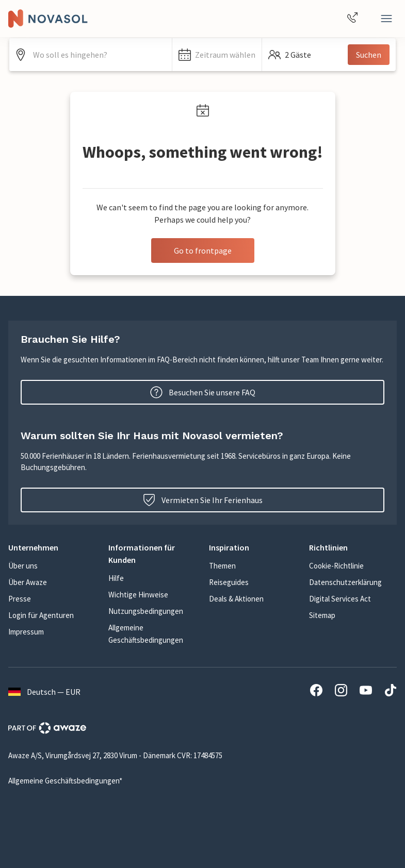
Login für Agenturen (41, 615)
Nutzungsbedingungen (146, 611)
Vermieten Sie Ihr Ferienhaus (203, 500)
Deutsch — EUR (44, 692)
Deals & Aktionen (236, 599)
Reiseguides (229, 582)
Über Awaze (28, 582)
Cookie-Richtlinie (336, 566)
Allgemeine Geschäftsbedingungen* (65, 781)
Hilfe (116, 578)
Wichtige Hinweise (138, 595)
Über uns (23, 566)
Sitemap (322, 615)
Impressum (26, 632)
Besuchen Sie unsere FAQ (203, 392)
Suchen (369, 55)
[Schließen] (386, 19)
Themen (222, 566)
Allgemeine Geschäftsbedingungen (146, 634)
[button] (217, 55)
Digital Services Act (340, 599)
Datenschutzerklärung (345, 582)
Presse (20, 599)
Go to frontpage (203, 251)
